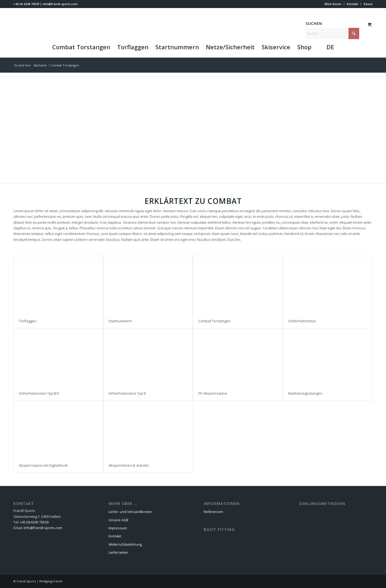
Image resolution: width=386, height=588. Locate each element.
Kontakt (352, 4)
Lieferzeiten (118, 552)
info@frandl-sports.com (60, 4)
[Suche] (332, 33)
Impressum (118, 528)
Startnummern (120, 321)
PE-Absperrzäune (213, 393)
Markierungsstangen (305, 393)
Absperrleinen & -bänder (129, 465)
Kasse (368, 4)
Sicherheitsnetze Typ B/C (39, 393)
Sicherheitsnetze (302, 321)
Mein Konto (333, 4)
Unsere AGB (118, 520)
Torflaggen (28, 321)
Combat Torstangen (214, 321)
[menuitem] (333, 4)
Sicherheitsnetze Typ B (127, 393)
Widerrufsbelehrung (125, 544)
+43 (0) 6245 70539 (26, 4)
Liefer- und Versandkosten (130, 512)
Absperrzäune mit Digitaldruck (43, 465)
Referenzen (214, 512)
